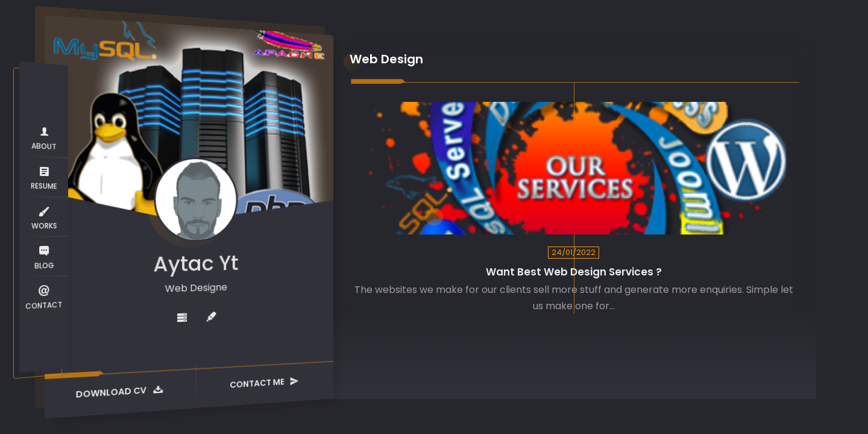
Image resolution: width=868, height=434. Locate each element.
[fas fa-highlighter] (211, 317)
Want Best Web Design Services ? (574, 272)
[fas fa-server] (182, 318)
